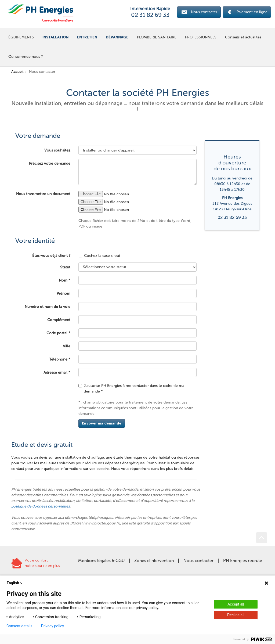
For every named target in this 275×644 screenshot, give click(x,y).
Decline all (236, 615)
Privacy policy (53, 626)
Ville (67, 346)
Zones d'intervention (154, 561)
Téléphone (58, 359)
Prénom (64, 294)
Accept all (236, 604)
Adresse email (55, 373)
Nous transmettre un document (43, 194)
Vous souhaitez (57, 150)
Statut (65, 267)
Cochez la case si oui (99, 256)
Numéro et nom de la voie (48, 307)
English (15, 583)
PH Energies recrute (243, 561)
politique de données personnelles (41, 506)
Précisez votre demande (50, 163)
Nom (63, 280)
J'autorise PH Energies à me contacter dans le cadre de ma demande (131, 388)
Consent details (19, 626)
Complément (59, 320)
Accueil (17, 72)
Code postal (57, 333)
